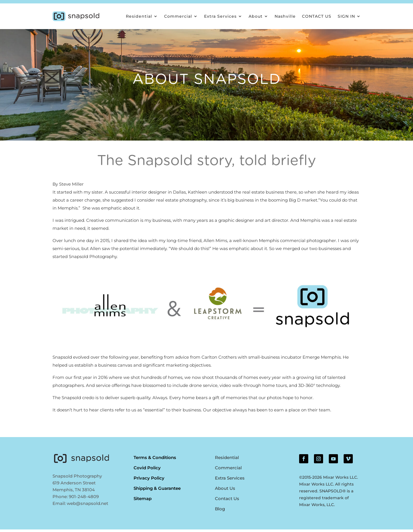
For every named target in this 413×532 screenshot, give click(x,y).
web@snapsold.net (87, 506)
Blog (220, 511)
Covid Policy (147, 470)
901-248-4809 (84, 499)
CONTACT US (317, 16)
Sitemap (143, 501)
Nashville (285, 16)
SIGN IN (346, 16)
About (256, 16)
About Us (225, 491)
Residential (139, 16)
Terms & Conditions (155, 460)
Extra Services (220, 16)
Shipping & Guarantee (157, 491)
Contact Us (227, 501)
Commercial (178, 16)
